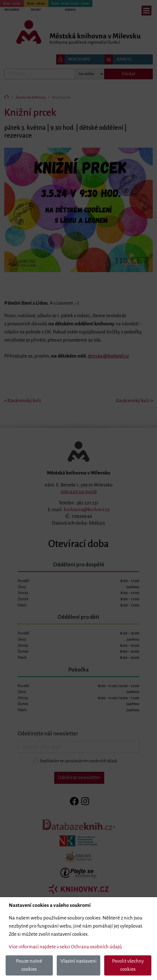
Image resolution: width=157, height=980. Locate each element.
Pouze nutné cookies (29, 965)
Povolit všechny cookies (128, 965)
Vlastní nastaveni (78, 961)
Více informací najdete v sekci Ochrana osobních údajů (65, 947)
